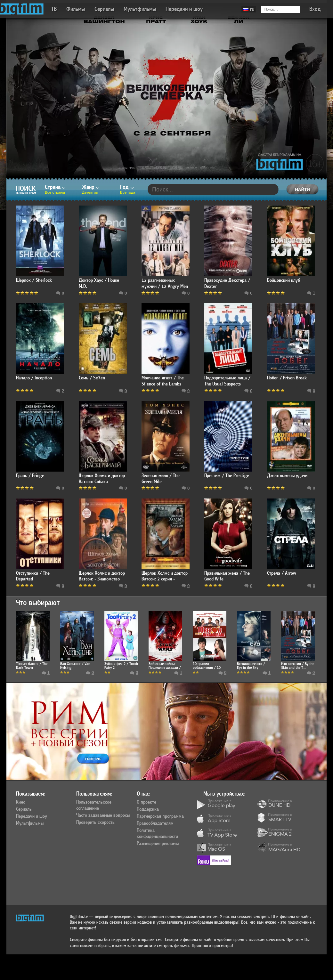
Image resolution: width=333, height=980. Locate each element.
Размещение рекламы (158, 844)
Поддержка (148, 809)
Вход (315, 9)
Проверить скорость (95, 822)
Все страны (55, 192)
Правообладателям (155, 823)
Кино (21, 802)
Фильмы (76, 9)
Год (127, 187)
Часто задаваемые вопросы (103, 815)
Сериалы (104, 9)
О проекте (146, 802)
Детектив (90, 192)
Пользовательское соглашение (94, 805)
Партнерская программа (160, 816)
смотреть (93, 759)
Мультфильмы (140, 9)
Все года (128, 192)
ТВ (54, 9)
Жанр (91, 187)
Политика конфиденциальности (157, 834)
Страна (55, 187)
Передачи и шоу (184, 9)
